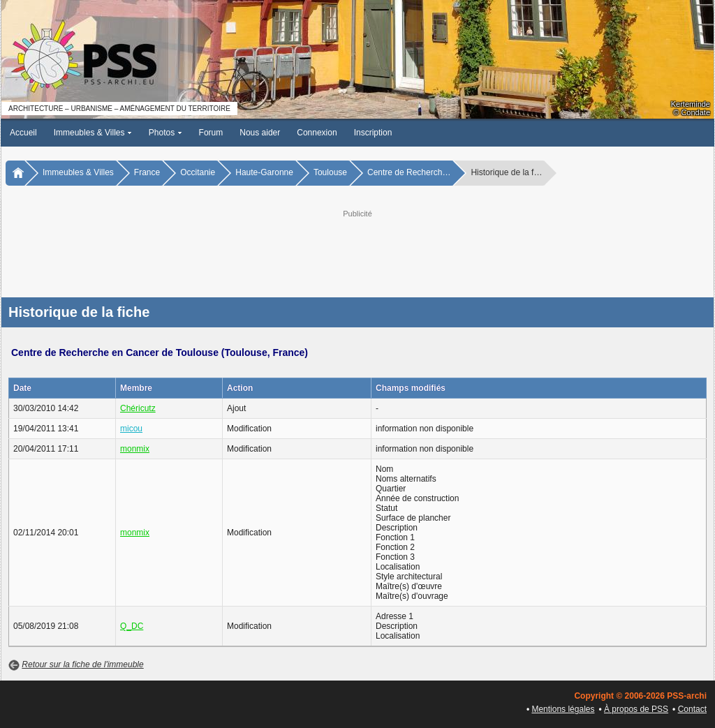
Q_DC (132, 626)
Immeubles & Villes (93, 133)
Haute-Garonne (264, 172)
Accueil (23, 133)
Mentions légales (563, 709)
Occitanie (198, 172)
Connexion (317, 133)
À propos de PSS (636, 709)
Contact (692, 709)
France (147, 172)
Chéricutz (138, 408)
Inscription (373, 133)
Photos (165, 133)
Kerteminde (691, 104)
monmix (135, 449)
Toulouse (330, 172)
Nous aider (260, 133)
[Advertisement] (357, 252)
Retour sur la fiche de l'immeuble (82, 664)
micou (131, 429)
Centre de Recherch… (409, 172)
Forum (211, 133)
